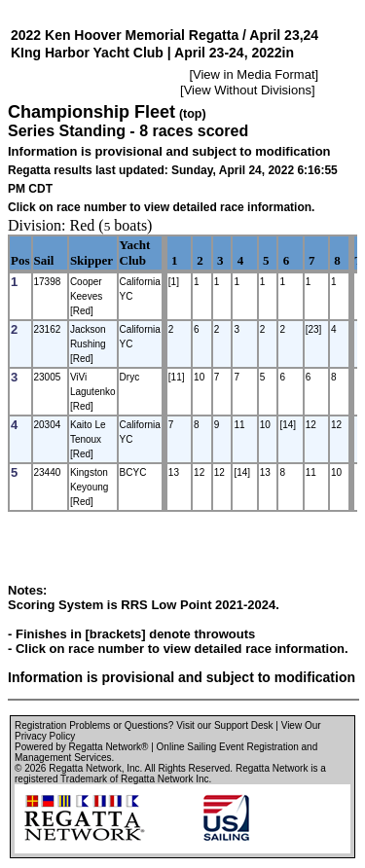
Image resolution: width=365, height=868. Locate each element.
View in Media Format (254, 74)
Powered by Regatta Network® (81, 747)
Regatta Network (85, 768)
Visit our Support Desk (224, 725)
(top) (193, 114)
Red (83, 225)
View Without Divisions (248, 90)
